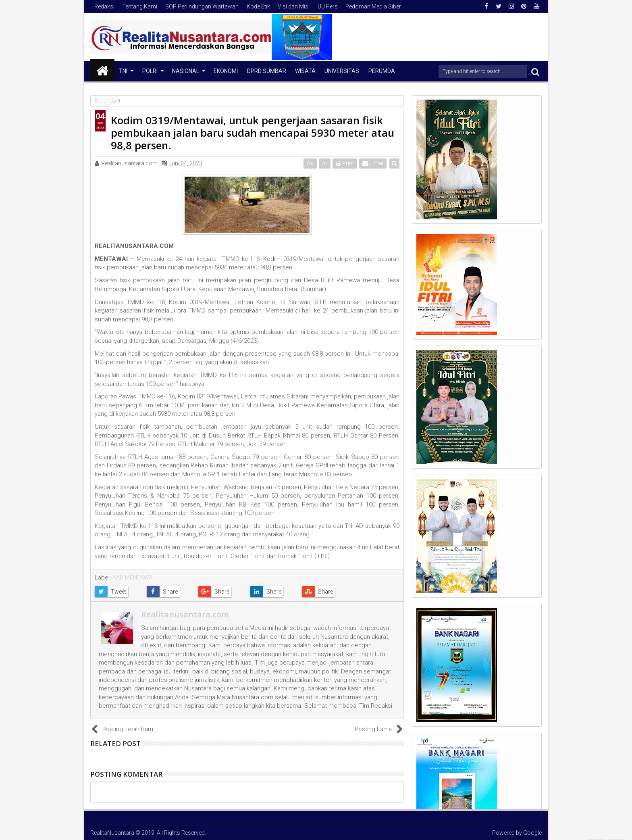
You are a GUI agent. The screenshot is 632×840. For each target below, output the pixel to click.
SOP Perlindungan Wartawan (202, 6)
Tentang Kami (140, 6)
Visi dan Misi (294, 6)
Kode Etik (258, 6)
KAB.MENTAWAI (133, 577)
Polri (150, 71)
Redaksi (104, 6)
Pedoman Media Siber (373, 6)
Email (373, 163)
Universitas (342, 71)
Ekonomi (226, 71)
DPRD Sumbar (267, 71)
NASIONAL (186, 71)
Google (532, 833)
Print (345, 163)
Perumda (382, 71)
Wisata (305, 71)
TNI (123, 71)
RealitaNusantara (112, 833)
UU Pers (328, 6)
